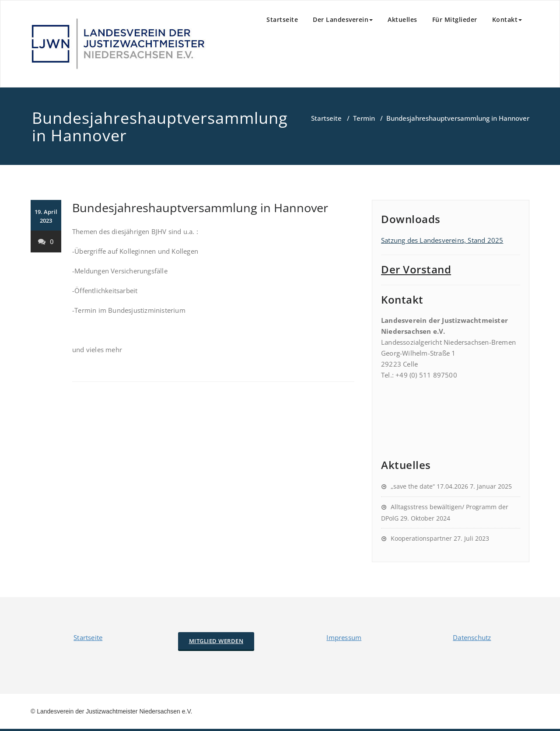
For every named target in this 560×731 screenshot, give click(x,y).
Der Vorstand (416, 269)
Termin (364, 118)
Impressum (344, 637)
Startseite (282, 19)
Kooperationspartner (421, 538)
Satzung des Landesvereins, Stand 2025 (442, 240)
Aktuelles (402, 19)
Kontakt (507, 19)
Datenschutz (472, 637)
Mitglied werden (216, 641)
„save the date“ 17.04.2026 (429, 486)
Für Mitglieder (455, 19)
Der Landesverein (343, 19)
